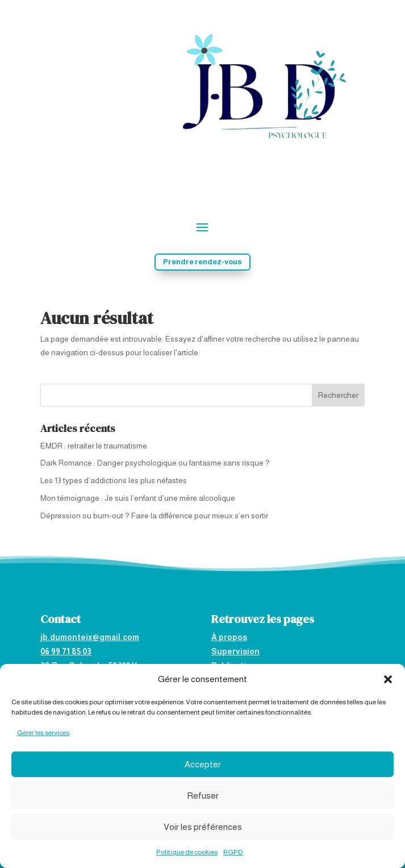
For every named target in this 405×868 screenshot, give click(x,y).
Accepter (203, 764)
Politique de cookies (187, 852)
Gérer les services (43, 733)
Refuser (203, 796)
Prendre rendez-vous (202, 262)
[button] (388, 679)
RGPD (233, 852)
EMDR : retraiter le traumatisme (94, 446)
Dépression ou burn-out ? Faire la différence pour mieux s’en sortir (154, 516)
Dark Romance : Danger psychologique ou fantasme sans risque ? (155, 463)
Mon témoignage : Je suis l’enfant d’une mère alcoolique (138, 498)
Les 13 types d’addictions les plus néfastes (114, 480)
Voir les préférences (203, 827)
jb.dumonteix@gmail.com (90, 637)
